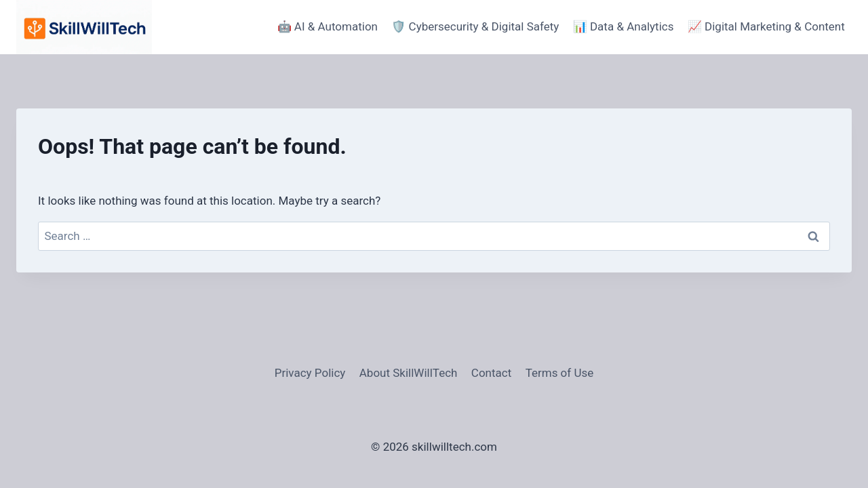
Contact (491, 373)
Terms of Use (560, 373)
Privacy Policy (310, 373)
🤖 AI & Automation (328, 26)
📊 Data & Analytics (624, 26)
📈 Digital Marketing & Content (766, 26)
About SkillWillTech (409, 373)
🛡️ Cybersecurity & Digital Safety (475, 26)
